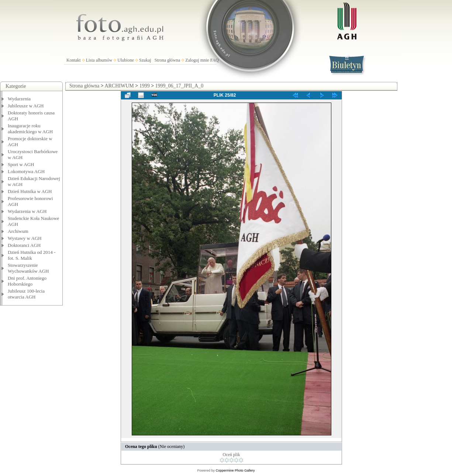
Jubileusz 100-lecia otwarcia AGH (26, 294)
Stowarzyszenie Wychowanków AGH (28, 268)
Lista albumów (99, 60)
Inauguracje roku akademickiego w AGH (30, 129)
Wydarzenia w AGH (27, 211)
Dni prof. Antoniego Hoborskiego (27, 281)
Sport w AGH (21, 164)
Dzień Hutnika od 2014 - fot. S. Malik (32, 255)
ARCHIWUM (119, 86)
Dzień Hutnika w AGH (30, 191)
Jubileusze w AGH (26, 106)
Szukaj (145, 60)
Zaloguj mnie (197, 60)
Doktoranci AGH (24, 245)
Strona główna (168, 60)
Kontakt (74, 60)
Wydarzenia (19, 99)
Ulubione (126, 60)
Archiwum (18, 231)
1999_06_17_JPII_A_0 (180, 86)
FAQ (215, 60)
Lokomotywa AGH (26, 171)
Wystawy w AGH (25, 238)
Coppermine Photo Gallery (235, 470)
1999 (145, 86)
